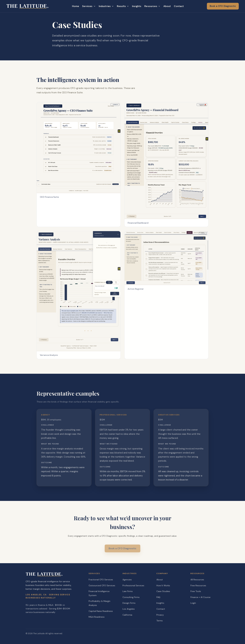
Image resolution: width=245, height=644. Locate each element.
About (167, 6)
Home (76, 6)
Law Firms (128, 591)
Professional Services (133, 585)
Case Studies (163, 591)
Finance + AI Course (200, 597)
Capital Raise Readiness (101, 611)
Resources (152, 6)
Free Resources (198, 585)
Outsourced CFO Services (102, 585)
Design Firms (129, 603)
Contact (179, 6)
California (127, 615)
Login (193, 603)
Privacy (160, 615)
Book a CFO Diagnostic (223, 6)
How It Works (163, 585)
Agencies (127, 580)
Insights (137, 6)
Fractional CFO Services (101, 580)
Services (89, 6)
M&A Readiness (97, 617)
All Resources (197, 580)
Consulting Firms (131, 597)
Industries (106, 6)
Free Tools (196, 591)
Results (123, 6)
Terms (160, 621)
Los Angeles (129, 609)
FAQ (158, 597)
